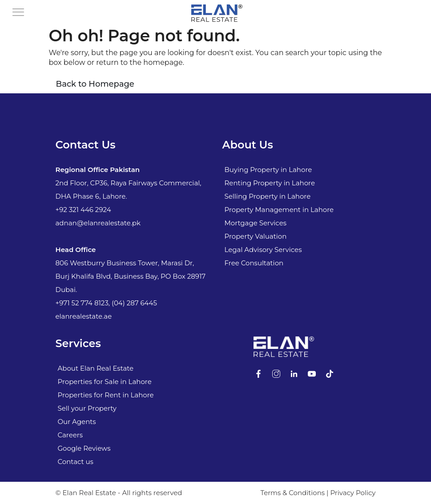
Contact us (76, 462)
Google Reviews (84, 448)
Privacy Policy (353, 493)
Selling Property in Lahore (268, 196)
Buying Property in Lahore (268, 170)
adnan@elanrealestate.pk (98, 223)
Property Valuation (256, 236)
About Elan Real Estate (96, 368)
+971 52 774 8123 (82, 303)
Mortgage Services (256, 223)
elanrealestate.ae (84, 316)
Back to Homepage (95, 84)
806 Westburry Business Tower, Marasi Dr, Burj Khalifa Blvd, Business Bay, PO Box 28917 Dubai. (131, 276)
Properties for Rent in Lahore (106, 395)
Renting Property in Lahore (270, 183)
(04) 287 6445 (134, 303)
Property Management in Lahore (279, 210)
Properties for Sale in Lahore (105, 382)
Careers (70, 435)
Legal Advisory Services (263, 250)
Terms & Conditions (292, 493)
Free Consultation (254, 263)
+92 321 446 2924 (83, 210)
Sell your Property (87, 408)
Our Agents (77, 422)
